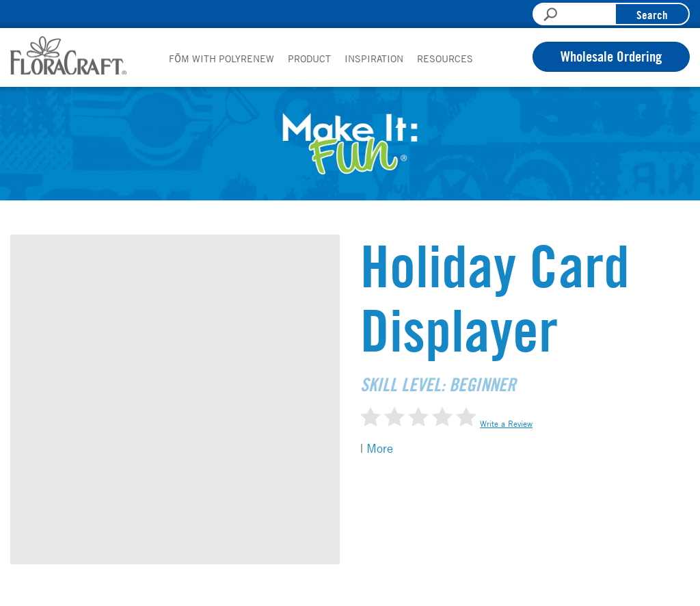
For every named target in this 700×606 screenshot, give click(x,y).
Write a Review (506, 423)
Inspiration (374, 58)
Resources (445, 58)
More (380, 448)
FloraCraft (68, 55)
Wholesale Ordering (611, 56)
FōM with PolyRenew (221, 58)
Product (309, 58)
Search (652, 15)
